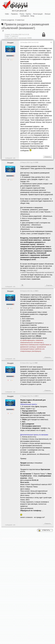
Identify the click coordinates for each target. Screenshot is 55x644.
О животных (20, 20)
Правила (14, 14)
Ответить (48, 157)
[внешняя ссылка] (27, 135)
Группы (28, 14)
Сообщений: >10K (10, 158)
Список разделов (8, 20)
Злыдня (10, 43)
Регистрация (38, 14)
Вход (32, 16)
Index (7, 14)
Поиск (22, 14)
